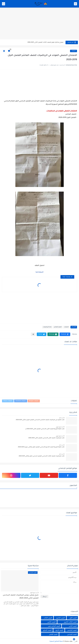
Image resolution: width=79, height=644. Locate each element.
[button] (65, 334)
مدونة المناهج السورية (56, 641)
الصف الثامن (51, 622)
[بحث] (4, 4)
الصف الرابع (59, 630)
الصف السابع (47, 630)
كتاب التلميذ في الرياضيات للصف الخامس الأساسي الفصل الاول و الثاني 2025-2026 (40, 420)
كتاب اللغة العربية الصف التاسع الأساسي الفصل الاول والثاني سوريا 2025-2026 (41, 447)
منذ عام (61, 418)
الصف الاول (73, 618)
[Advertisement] (39, 24)
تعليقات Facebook (21, 401)
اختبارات (74, 51)
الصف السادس (72, 634)
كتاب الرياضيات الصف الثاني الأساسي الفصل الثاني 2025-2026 (46, 438)
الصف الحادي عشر (54, 626)
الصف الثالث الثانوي (70, 622)
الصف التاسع (61, 618)
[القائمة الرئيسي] (75, 4)
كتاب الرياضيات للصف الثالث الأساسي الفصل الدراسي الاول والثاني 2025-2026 (42, 456)
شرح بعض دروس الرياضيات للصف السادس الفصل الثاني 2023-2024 (21, 597)
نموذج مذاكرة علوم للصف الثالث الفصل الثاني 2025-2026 (45, 42)
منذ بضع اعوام (34, 593)
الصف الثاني (73, 626)
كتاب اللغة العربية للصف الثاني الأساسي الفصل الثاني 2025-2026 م (45, 429)
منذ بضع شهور (59, 427)
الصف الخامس (72, 630)
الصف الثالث (48, 618)
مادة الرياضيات (47, 327)
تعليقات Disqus (8, 401)
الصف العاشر (58, 327)
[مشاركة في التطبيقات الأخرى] (33, 334)
